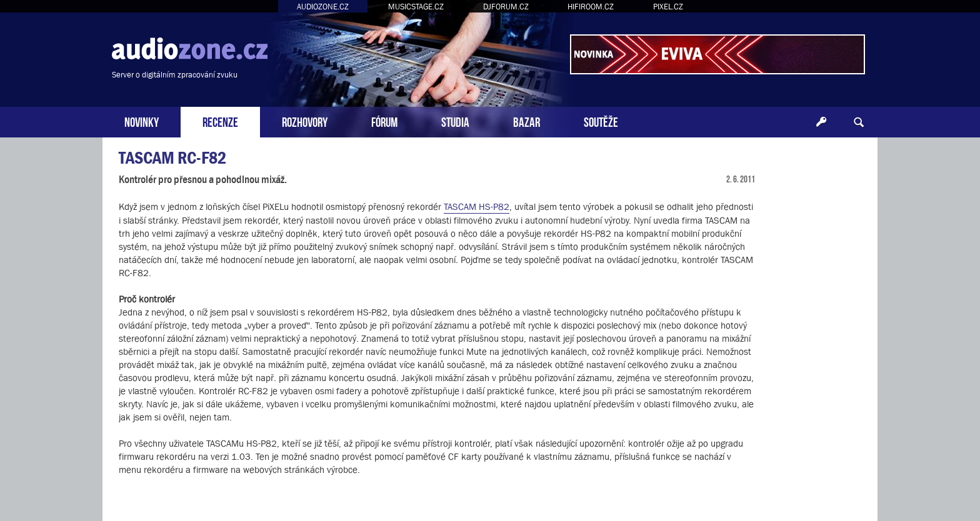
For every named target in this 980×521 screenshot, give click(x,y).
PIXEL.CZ (668, 7)
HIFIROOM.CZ (591, 7)
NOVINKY (142, 121)
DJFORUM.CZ (506, 7)
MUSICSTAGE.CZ (416, 7)
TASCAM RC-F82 (172, 158)
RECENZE (220, 121)
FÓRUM (384, 121)
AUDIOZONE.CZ (323, 7)
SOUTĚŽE (601, 121)
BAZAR (527, 121)
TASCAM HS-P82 (477, 206)
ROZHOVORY (305, 121)
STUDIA (455, 121)
